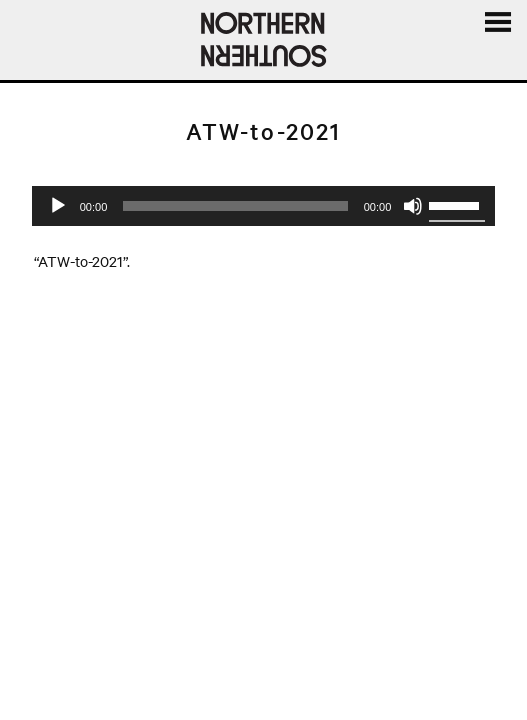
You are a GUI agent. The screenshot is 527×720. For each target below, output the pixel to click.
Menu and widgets (497, 44)
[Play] (58, 206)
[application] (264, 206)
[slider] (235, 206)
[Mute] (413, 206)
